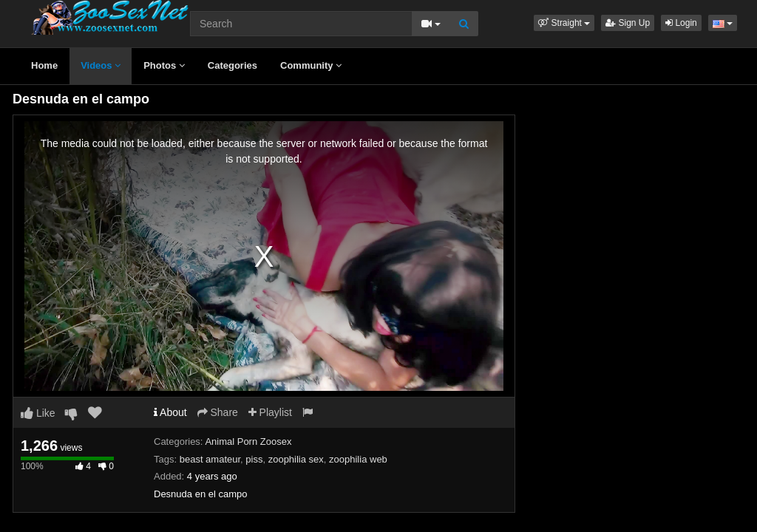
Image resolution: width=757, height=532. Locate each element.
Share (218, 412)
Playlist (270, 412)
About (170, 412)
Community (311, 65)
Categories (232, 65)
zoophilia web (358, 459)
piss (254, 459)
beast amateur (210, 459)
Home (44, 65)
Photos (164, 65)
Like (38, 413)
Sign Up (628, 23)
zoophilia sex (296, 459)
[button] (564, 23)
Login (681, 23)
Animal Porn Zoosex (248, 441)
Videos (101, 65)
